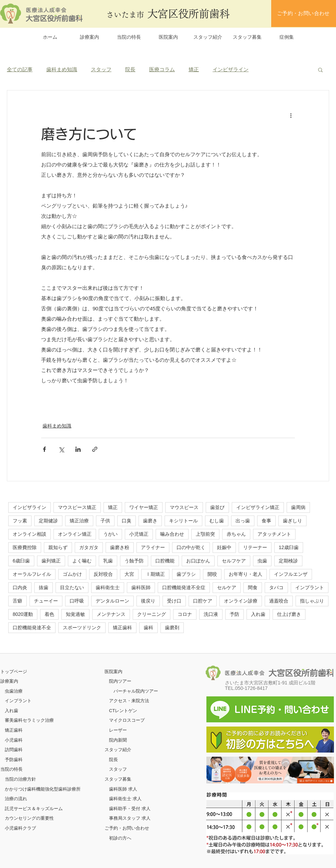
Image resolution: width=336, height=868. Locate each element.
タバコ (276, 587)
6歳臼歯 (21, 561)
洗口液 (211, 614)
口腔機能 (165, 561)
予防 (235, 614)
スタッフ (101, 69)
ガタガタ (89, 547)
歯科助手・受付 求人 (130, 809)
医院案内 (113, 672)
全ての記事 (20, 69)
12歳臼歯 (289, 547)
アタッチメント (274, 534)
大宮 (129, 574)
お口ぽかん (198, 561)
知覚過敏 (75, 614)
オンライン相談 (29, 534)
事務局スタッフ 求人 (130, 818)
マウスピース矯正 (77, 507)
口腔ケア (203, 601)
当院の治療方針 (20, 779)
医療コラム (162, 69)
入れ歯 (258, 614)
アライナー (153, 547)
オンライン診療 (241, 601)
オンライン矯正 (75, 534)
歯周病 (298, 507)
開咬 (212, 574)
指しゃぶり (312, 601)
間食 (253, 587)
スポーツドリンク (82, 628)
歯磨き (150, 521)
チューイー (46, 601)
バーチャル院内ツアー (136, 691)
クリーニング (152, 614)
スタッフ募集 (118, 779)
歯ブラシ (186, 574)
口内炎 (20, 587)
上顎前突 (205, 534)
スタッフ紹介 (118, 750)
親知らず (58, 547)
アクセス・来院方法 (129, 701)
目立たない (72, 587)
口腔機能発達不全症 (184, 587)
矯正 (194, 69)
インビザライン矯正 (258, 507)
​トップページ (14, 672)
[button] (320, 70)
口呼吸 (77, 601)
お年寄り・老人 (245, 574)
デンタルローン (112, 601)
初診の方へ (120, 838)
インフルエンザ (291, 574)
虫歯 (262, 561)
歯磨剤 (172, 628)
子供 (105, 521)
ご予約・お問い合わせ (127, 828)
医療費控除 (25, 547)
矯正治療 (79, 521)
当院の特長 (11, 769)
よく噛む (82, 561)
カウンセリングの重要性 (29, 818)
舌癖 (17, 601)
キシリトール (183, 521)
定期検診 (288, 561)
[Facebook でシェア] (44, 449)
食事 (266, 521)
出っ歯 (243, 521)
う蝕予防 (134, 561)
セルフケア (234, 561)
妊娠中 (224, 547)
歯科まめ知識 (62, 69)
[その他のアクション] (291, 115)
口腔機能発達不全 (32, 628)
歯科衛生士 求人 (125, 799)
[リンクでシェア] (95, 449)
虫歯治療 (14, 691)
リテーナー (255, 547)
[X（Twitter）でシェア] (61, 449)
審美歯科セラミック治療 (29, 720)
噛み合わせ (172, 534)
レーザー (118, 730)
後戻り (148, 601)
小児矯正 (139, 534)
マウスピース (184, 507)
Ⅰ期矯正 (155, 574)
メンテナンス (111, 614)
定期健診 (48, 521)
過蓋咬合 (279, 601)
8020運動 (23, 614)
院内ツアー (120, 681)
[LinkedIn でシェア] (78, 449)
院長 (130, 69)
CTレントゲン (123, 711)
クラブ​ (29, 828)
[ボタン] (270, 770)
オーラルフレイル (32, 574)
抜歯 (44, 587)
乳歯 (108, 561)
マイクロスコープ (127, 720)
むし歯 (217, 521)
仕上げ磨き (289, 614)
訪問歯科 (14, 750)
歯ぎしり (292, 521)
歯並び (217, 507)
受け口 (174, 601)
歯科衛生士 (108, 587)
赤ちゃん (236, 534)
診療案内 (9, 681)
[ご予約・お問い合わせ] (304, 14)
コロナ (185, 614)
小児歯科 (14, 740)
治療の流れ (16, 799)
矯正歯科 (122, 628)
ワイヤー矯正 (144, 507)
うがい (110, 534)
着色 (49, 614)
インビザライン (231, 69)
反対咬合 (103, 574)
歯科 (148, 628)
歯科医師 (141, 587)
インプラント (310, 587)
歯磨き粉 (120, 547)
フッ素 (20, 521)
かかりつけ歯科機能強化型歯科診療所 (43, 789)
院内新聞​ (118, 740)
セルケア (227, 587)
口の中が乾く (191, 547)
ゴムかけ (72, 574)
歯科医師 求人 (123, 789)
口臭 (127, 521)
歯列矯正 (51, 561)
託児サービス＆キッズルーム (34, 809)
